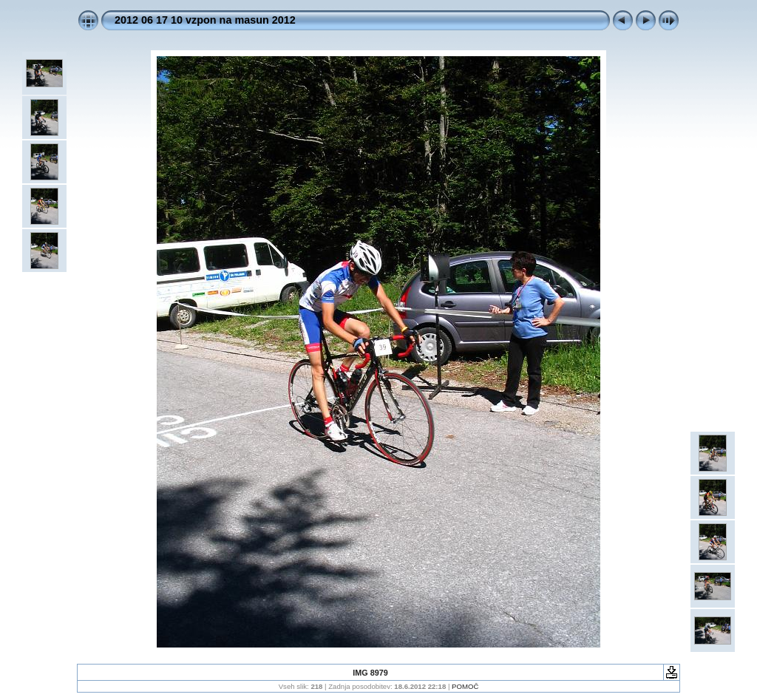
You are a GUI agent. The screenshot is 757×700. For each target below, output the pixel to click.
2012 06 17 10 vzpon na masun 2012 (205, 20)
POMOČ (465, 686)
